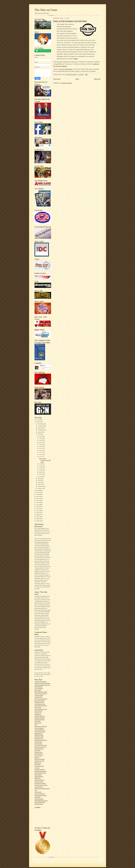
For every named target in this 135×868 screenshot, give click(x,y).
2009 (38, 513)
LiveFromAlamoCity (40, 730)
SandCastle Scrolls (39, 766)
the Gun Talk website (66, 69)
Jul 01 (41, 476)
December (41, 424)
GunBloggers (38, 714)
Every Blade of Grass (40, 704)
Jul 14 (41, 450)
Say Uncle (37, 768)
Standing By (38, 778)
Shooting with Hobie (40, 769)
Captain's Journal (39, 695)
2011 (38, 509)
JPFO (36, 725)
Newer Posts (57, 79)
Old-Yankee (37, 750)
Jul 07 (41, 468)
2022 (38, 420)
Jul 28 (41, 440)
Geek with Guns (39, 711)
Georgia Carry (38, 713)
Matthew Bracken (39, 735)
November (41, 426)
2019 (38, 492)
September (41, 430)
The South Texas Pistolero (41, 785)
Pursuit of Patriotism (40, 759)
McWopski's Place (39, 737)
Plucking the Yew (39, 754)
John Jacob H (38, 723)
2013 (38, 505)
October (40, 428)
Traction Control (39, 787)
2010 (38, 511)
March (40, 484)
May (39, 480)
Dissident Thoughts (39, 702)
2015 (38, 501)
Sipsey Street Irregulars (40, 773)
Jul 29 (41, 438)
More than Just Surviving (41, 740)
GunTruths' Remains (40, 719)
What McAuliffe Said (40, 802)
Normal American (39, 749)
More (76, 59)
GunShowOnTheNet (40, 718)
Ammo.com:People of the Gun (42, 685)
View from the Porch (40, 794)
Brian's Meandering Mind (41, 692)
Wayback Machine (39, 799)
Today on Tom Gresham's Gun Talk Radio (45, 460)
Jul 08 (41, 466)
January (40, 488)
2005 (38, 521)
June (39, 478)
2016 (38, 498)
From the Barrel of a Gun (41, 709)
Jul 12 (41, 454)
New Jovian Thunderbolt (41, 745)
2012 (38, 507)
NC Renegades (38, 744)
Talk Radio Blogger (39, 780)
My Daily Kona (38, 742)
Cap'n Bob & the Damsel (41, 694)
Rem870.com (38, 763)
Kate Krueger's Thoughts (41, 726)
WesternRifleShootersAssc (41, 801)
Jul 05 (41, 472)
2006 (38, 519)
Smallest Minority (39, 776)
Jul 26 (41, 444)
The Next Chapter (39, 782)
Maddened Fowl (39, 733)
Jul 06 (41, 470)
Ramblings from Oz (39, 761)
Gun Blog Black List (40, 716)
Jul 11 (41, 456)
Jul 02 (41, 474)
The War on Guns (46, 10)
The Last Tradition (39, 728)
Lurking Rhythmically (40, 731)
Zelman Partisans (39, 804)
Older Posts (97, 79)
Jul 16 (41, 446)
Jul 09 (41, 464)
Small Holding (38, 775)
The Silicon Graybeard (40, 783)
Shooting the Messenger (40, 771)
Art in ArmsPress (39, 688)
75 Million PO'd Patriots (41, 682)
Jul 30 (41, 436)
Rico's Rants (38, 764)
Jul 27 (41, 442)
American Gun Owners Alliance (42, 683)
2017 (38, 496)
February (40, 486)
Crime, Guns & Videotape (41, 699)
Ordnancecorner (39, 752)
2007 (38, 517)
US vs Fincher (38, 792)
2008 (38, 515)
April (39, 482)
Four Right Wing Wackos (41, 706)
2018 (38, 494)
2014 (38, 503)
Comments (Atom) (66, 83)
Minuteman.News (39, 738)
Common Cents (38, 697)
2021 (38, 422)
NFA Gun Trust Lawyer (40, 747)
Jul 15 (41, 448)
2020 (38, 490)
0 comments (81, 75)
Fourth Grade (38, 707)
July (39, 434)
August (40, 432)
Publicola (37, 757)
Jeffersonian (38, 721)
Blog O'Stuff (38, 690)
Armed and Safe (39, 687)
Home (77, 79)
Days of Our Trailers (40, 700)
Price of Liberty (38, 756)
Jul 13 (41, 452)
